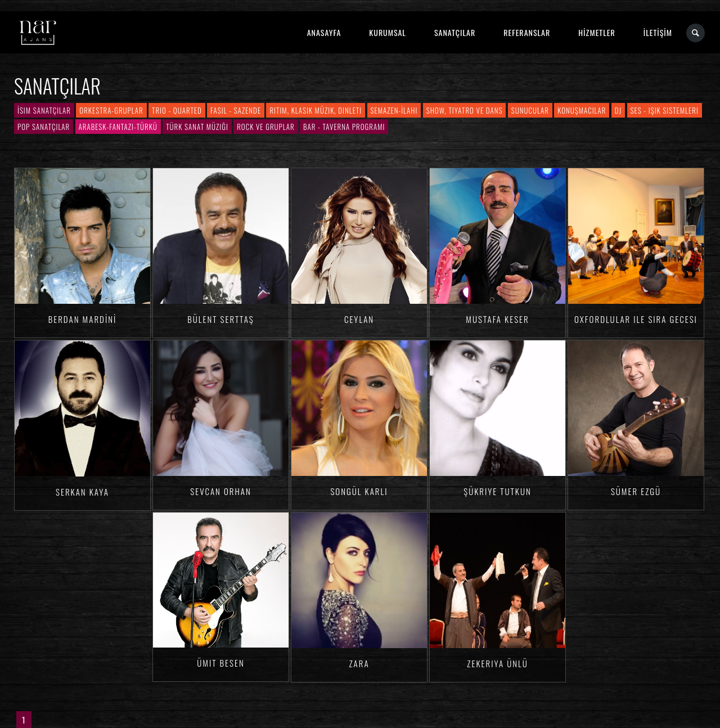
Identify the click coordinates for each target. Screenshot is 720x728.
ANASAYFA (324, 32)
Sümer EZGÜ (636, 491)
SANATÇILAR (455, 32)
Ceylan (359, 319)
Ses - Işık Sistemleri (665, 110)
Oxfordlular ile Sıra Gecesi (636, 319)
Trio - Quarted (177, 110)
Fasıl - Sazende (236, 110)
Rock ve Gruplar (265, 127)
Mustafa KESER (497, 319)
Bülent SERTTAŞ (221, 319)
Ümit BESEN (220, 663)
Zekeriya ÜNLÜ (497, 663)
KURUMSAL (388, 32)
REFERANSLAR (527, 32)
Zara (359, 663)
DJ (618, 110)
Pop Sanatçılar (44, 127)
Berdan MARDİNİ (83, 319)
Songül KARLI (359, 491)
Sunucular (530, 110)
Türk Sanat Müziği (197, 127)
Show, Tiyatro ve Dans (465, 110)
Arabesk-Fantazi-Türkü (118, 127)
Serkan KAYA (82, 492)
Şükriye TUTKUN (498, 491)
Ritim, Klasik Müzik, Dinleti (316, 110)
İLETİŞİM (658, 32)
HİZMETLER (597, 32)
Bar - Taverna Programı (344, 127)
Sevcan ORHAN (220, 491)
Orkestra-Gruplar (111, 110)
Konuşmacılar (582, 110)
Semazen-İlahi (394, 110)
